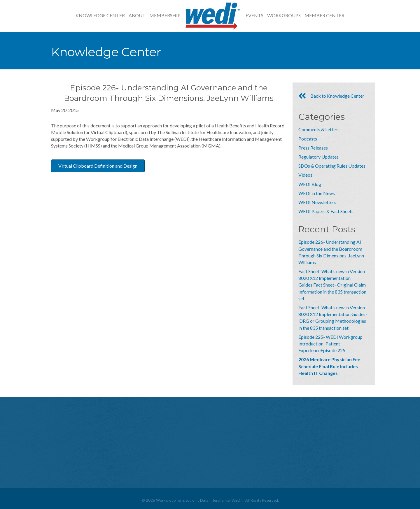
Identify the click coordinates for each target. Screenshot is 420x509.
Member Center (324, 15)
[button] (98, 166)
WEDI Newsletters (317, 202)
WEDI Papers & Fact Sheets (326, 211)
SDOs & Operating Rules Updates (332, 166)
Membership (165, 15)
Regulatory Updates (318, 157)
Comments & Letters (319, 129)
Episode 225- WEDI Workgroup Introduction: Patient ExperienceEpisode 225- (330, 344)
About (137, 15)
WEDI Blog (310, 184)
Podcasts (308, 139)
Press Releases (313, 148)
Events (254, 15)
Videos (305, 175)
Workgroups (284, 15)
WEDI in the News (317, 193)
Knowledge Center (100, 15)
